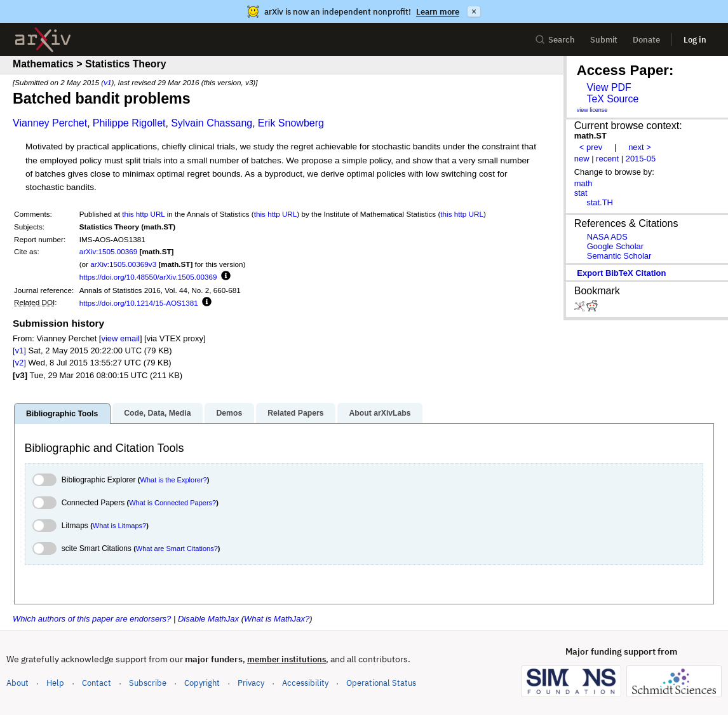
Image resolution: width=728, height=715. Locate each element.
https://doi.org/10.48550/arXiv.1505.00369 (148, 277)
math (583, 183)
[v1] (19, 351)
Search (555, 40)
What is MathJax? (277, 619)
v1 (107, 82)
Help (55, 683)
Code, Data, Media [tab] (157, 413)
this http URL (143, 214)
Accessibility (305, 683)
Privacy (251, 683)
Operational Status (381, 682)
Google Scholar (615, 246)
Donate (646, 40)
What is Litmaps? (119, 526)
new (582, 159)
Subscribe (148, 683)
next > (640, 147)
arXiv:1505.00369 (109, 251)
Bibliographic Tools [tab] (62, 414)
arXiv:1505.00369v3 (123, 264)
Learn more (438, 12)
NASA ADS (607, 237)
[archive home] (43, 40)
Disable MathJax (208, 619)
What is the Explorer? (174, 480)
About (17, 683)
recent (607, 159)
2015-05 (641, 159)
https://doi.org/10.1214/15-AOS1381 (139, 303)
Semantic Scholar (619, 256)
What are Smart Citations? (177, 548)
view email (120, 338)
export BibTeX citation (621, 273)
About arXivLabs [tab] (380, 413)
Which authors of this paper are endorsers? (92, 619)
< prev (591, 147)
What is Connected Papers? (172, 503)
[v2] (19, 363)
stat (581, 193)
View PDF (609, 87)
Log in (695, 40)
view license (592, 110)
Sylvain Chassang (212, 123)
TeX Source (612, 99)
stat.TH (600, 202)
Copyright (202, 683)
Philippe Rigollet (129, 123)
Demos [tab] (229, 413)
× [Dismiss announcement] (474, 11)
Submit (604, 40)
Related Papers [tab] (295, 413)
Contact (97, 683)
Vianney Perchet (50, 123)
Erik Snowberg (291, 123)
